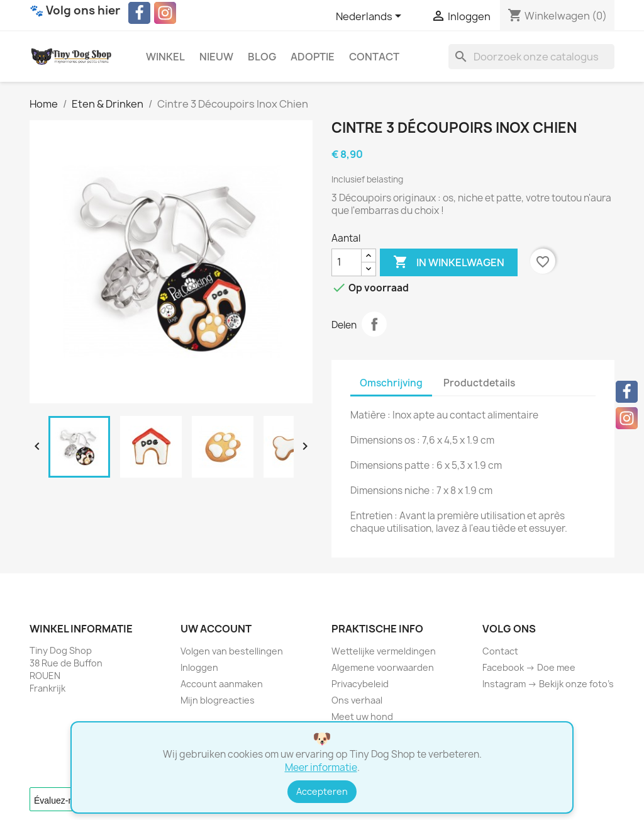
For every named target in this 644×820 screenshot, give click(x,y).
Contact (374, 57)
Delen (374, 324)
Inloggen (199, 667)
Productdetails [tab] (479, 383)
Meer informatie (321, 767)
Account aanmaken (222, 684)
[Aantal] (347, 262)
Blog (262, 57)
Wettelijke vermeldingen (384, 651)
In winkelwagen (449, 262)
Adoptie (313, 57)
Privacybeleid (360, 684)
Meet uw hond (362, 716)
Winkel (165, 57)
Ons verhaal (357, 700)
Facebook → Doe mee (529, 667)
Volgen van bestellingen (232, 651)
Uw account (216, 629)
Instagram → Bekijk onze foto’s (548, 684)
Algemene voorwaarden (383, 667)
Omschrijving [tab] (391, 383)
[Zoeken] (531, 57)
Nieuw (216, 57)
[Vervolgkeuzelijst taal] (371, 17)
